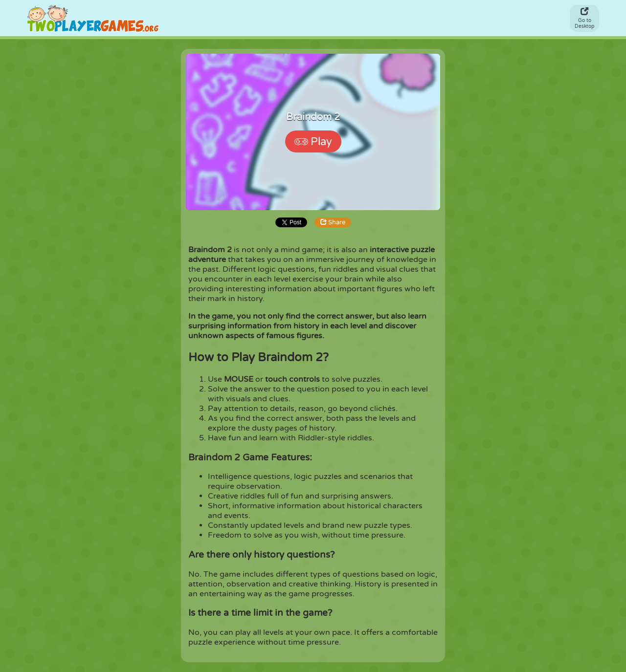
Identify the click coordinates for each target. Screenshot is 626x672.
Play (313, 142)
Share (333, 222)
